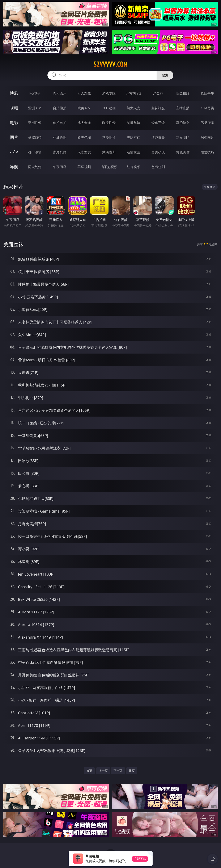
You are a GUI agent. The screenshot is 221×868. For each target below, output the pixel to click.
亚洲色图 (60, 137)
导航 (14, 167)
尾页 (132, 771)
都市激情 (35, 152)
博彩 (14, 93)
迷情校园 (133, 152)
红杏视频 (133, 167)
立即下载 (140, 859)
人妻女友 (84, 152)
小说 (14, 152)
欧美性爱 (109, 123)
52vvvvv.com (110, 64)
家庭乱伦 (60, 152)
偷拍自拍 (60, 123)
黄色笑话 (183, 152)
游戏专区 (109, 93)
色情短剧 (158, 167)
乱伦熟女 (183, 123)
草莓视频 (84, 167)
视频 (14, 108)
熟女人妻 (133, 108)
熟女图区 (183, 137)
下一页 (118, 771)
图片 (14, 137)
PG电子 (35, 93)
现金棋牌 (183, 93)
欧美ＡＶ (84, 108)
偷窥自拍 (35, 137)
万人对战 (84, 93)
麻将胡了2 (133, 93)
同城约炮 (35, 167)
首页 (89, 771)
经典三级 (158, 123)
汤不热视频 (109, 167)
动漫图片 (109, 137)
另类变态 (207, 123)
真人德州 (60, 93)
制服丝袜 (133, 123)
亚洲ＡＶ (35, 108)
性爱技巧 (207, 152)
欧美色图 (84, 137)
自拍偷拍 (60, 108)
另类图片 (207, 137)
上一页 (103, 771)
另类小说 (158, 152)
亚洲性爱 (35, 123)
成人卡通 (84, 123)
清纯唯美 (158, 137)
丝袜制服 (158, 108)
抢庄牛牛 (207, 93)
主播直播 (183, 108)
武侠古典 (109, 152)
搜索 (165, 75)
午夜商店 (60, 167)
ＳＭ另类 (207, 108)
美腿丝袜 (133, 137)
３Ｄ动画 (109, 108)
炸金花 (158, 93)
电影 (14, 123)
